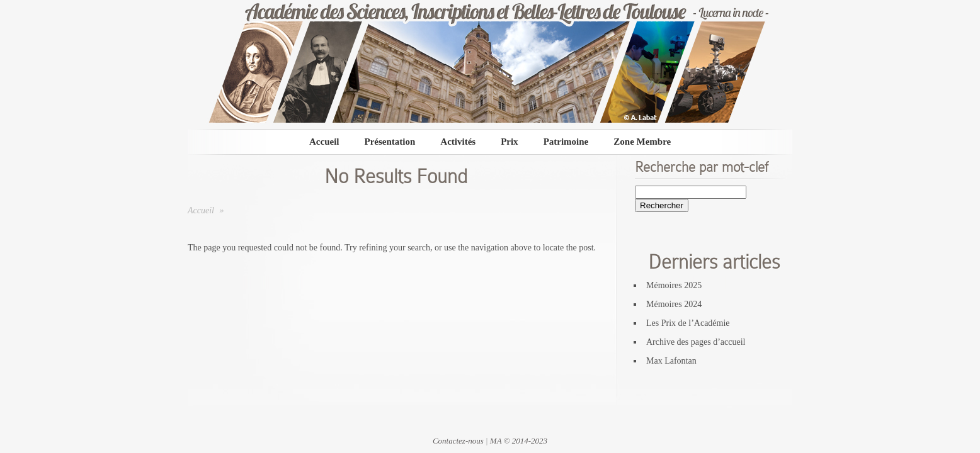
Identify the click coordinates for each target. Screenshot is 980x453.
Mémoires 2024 (674, 304)
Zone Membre (642, 142)
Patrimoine (566, 142)
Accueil (324, 142)
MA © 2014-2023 (519, 441)
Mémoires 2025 (674, 285)
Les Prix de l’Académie (688, 323)
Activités (458, 142)
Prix (510, 142)
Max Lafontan (671, 361)
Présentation (390, 142)
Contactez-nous (458, 441)
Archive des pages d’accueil (696, 342)
